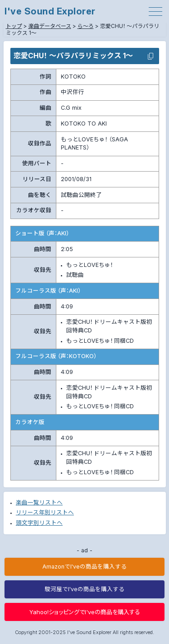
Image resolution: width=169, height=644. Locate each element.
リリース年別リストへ (45, 512)
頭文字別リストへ (39, 523)
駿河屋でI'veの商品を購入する (84, 589)
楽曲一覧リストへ (39, 502)
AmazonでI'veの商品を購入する (84, 567)
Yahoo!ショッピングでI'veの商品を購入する (85, 612)
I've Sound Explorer (50, 11)
